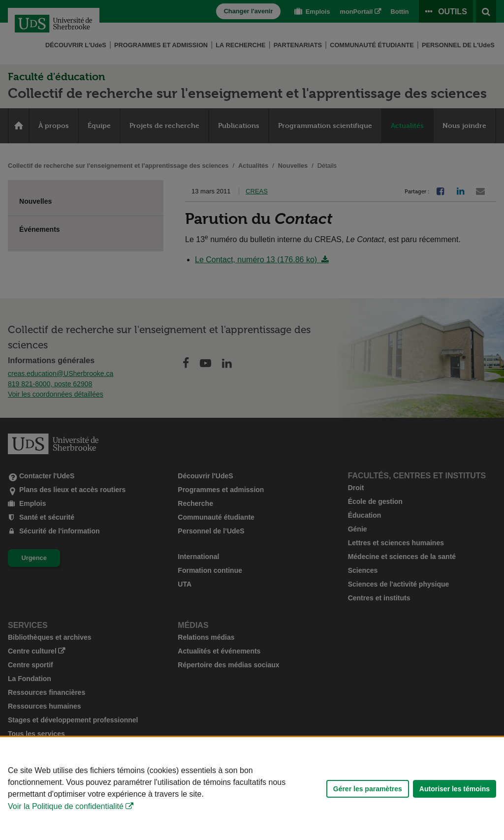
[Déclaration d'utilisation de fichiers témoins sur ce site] (252, 789)
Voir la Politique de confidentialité (66, 806)
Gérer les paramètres (368, 789)
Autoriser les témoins (455, 789)
